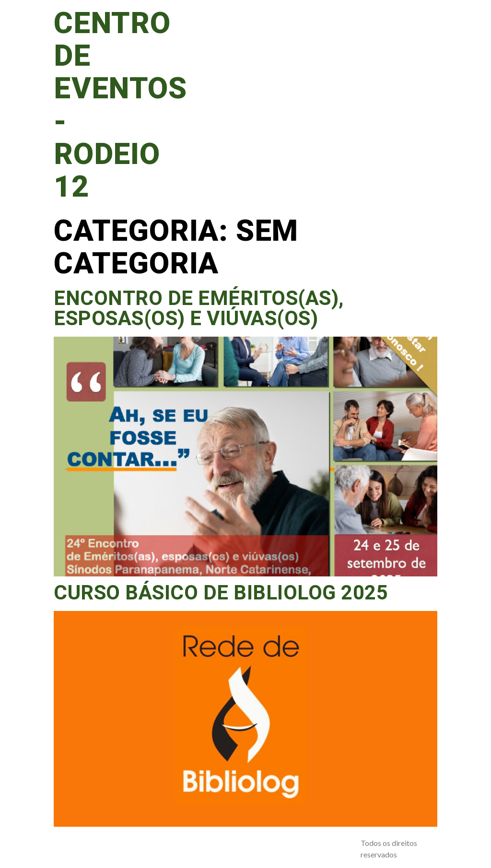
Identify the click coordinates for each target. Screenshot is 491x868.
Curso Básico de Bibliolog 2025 (221, 593)
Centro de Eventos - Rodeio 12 (120, 106)
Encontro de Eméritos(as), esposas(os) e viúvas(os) (199, 309)
